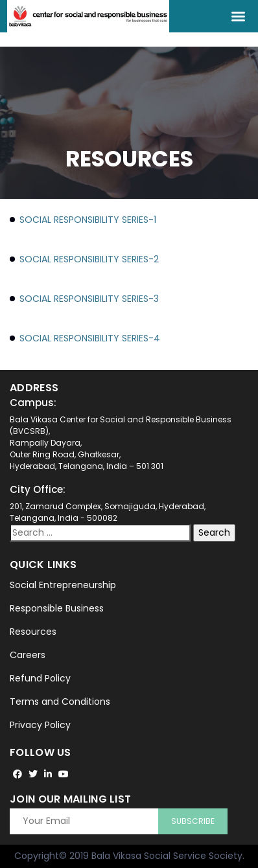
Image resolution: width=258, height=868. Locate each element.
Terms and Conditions (60, 702)
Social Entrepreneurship (63, 585)
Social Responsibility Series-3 (89, 299)
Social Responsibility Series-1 (88, 220)
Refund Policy (40, 678)
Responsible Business (57, 608)
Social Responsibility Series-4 (90, 338)
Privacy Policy (40, 725)
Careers (28, 655)
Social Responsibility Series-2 (89, 259)
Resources (33, 632)
